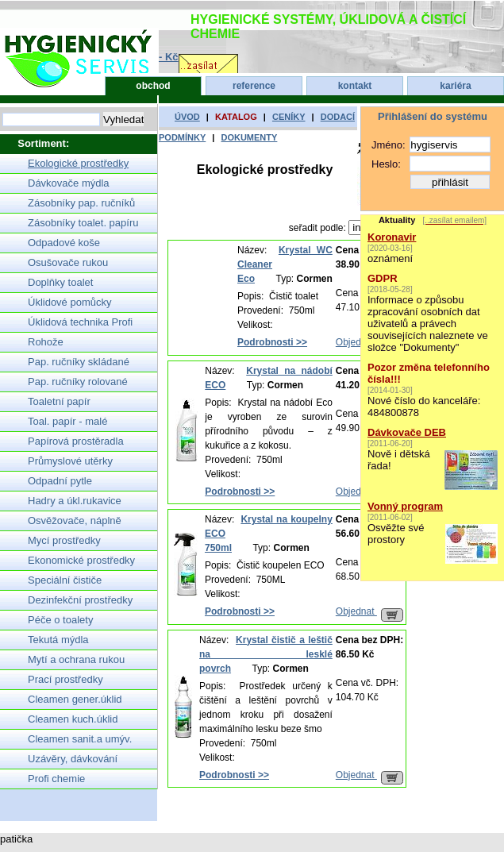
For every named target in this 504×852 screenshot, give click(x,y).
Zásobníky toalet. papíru (83, 223)
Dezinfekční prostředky (80, 600)
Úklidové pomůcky (70, 302)
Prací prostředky (65, 679)
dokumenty (249, 137)
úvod (187, 117)
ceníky (289, 117)
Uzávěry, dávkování (73, 759)
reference (254, 86)
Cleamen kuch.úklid (73, 719)
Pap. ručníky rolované (78, 382)
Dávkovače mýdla (69, 183)
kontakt (355, 86)
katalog (236, 117)
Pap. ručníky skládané (79, 362)
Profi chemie (56, 779)
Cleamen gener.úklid (75, 699)
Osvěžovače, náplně (75, 520)
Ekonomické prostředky (81, 560)
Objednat (369, 611)
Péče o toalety (60, 620)
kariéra (455, 86)
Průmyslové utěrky (70, 461)
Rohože (46, 342)
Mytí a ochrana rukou (76, 659)
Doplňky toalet (60, 282)
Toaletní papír (59, 401)
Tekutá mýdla (58, 640)
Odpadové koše (64, 243)
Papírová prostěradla (76, 441)
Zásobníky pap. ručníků (81, 203)
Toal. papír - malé (67, 421)
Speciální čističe (65, 580)
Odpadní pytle (60, 481)
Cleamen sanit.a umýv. (80, 739)
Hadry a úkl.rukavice (75, 501)
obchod (153, 86)
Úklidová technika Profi (80, 322)
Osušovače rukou (68, 262)
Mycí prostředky (64, 540)
